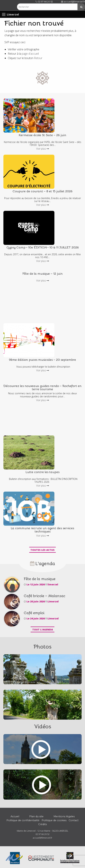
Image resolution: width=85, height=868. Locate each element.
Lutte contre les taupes (43, 472)
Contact (74, 820)
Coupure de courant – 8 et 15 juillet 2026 (42, 191)
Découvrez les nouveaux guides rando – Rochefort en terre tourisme (42, 387)
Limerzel (13, 14)
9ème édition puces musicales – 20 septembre (42, 359)
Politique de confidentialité (23, 820)
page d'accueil (30, 54)
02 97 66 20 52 (44, 2)
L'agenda (43, 563)
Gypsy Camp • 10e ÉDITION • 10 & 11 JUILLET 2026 (43, 247)
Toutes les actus (42, 550)
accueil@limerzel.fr (73, 2)
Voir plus (43, 149)
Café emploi (34, 613)
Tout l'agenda (43, 629)
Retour (38, 58)
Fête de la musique (40, 579)
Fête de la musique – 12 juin (43, 273)
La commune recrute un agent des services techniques (42, 530)
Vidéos (43, 726)
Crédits (42, 824)
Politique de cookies (54, 820)
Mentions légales (64, 816)
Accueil (15, 816)
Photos (42, 646)
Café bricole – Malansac (45, 596)
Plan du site (36, 816)
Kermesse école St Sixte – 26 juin (43, 135)
